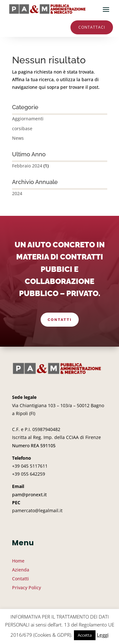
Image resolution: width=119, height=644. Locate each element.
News (18, 138)
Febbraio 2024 (27, 166)
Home (18, 561)
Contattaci (92, 27)
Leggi (103, 635)
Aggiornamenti (28, 119)
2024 (17, 193)
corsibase (22, 128)
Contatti (60, 320)
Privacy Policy (26, 587)
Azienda (21, 570)
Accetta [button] (85, 635)
